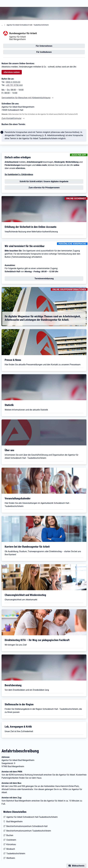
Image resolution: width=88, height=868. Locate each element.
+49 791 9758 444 (14, 85)
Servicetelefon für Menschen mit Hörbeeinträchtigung (26, 98)
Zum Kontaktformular (11, 118)
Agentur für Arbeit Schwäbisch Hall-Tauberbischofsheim (32, 817)
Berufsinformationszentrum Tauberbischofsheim (29, 831)
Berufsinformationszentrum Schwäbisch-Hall (27, 826)
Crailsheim (11, 840)
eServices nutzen (12, 72)
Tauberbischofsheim (16, 854)
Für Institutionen (44, 52)
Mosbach (11, 849)
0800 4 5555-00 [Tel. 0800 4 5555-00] (13, 82)
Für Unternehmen (44, 46)
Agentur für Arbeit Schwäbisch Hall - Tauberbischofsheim (28, 25)
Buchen (10, 835)
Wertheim (11, 858)
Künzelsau (11, 844)
